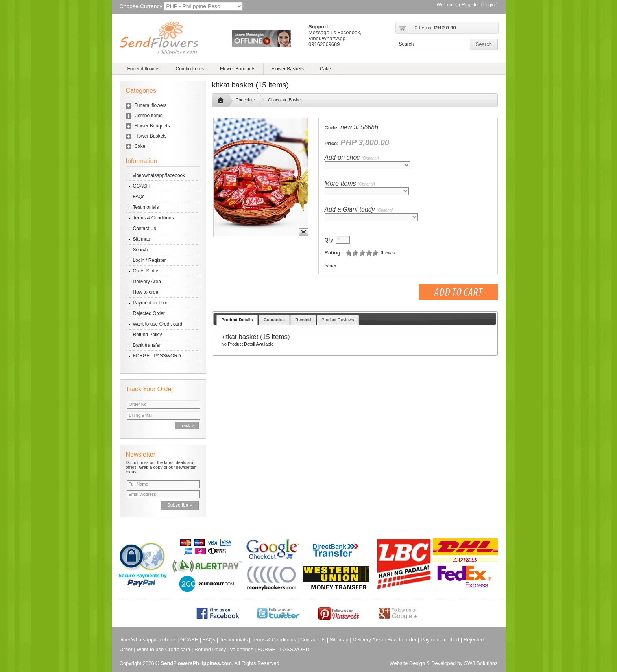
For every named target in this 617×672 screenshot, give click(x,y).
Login (489, 5)
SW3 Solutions (481, 663)
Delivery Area (147, 282)
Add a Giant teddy (359, 209)
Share (330, 265)
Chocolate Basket (285, 100)
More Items (350, 183)
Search (140, 250)
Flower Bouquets (238, 69)
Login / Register (150, 260)
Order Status (146, 271)
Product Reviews (338, 320)
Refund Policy (148, 335)
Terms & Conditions (153, 218)
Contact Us (145, 228)
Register (470, 5)
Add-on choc (352, 157)
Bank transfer (147, 345)
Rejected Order (149, 313)
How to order (147, 292)
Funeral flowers (144, 69)
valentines (242, 649)
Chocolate (246, 100)
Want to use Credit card (158, 324)
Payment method (151, 303)
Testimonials (146, 207)
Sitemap (142, 239)
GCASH (141, 186)
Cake (325, 69)
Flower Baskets (288, 69)
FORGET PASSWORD (157, 356)
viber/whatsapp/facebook (159, 175)
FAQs (139, 197)
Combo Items (190, 69)
